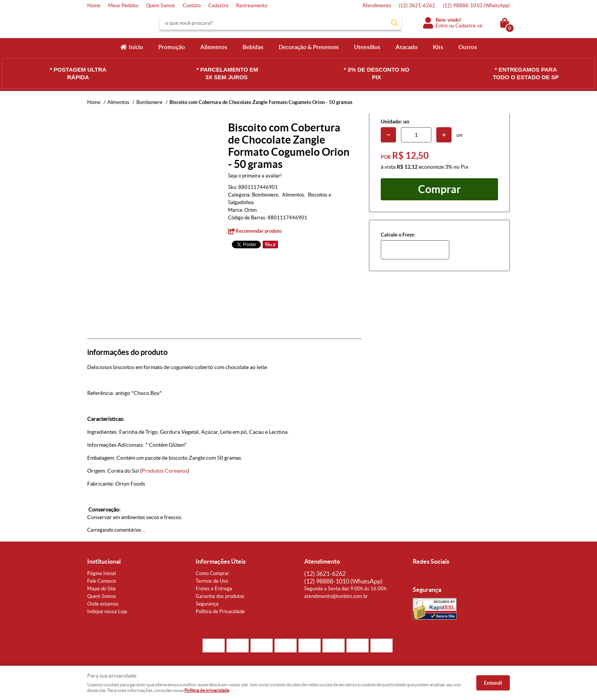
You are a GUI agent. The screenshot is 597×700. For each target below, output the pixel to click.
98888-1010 (476, 6)
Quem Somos (161, 6)
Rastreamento (252, 6)
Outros (468, 47)
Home (94, 6)
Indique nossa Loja (107, 611)
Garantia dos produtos (220, 596)
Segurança (207, 604)
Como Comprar (212, 573)
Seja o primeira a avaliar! (255, 176)
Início (136, 47)
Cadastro (218, 6)
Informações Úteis (221, 561)
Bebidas (253, 47)
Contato (192, 6)
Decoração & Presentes (309, 47)
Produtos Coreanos (165, 471)
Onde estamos (103, 604)
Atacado (407, 47)
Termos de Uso (212, 581)
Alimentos (214, 47)
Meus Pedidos (123, 6)
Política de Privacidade (220, 611)
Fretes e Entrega (214, 589)
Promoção (172, 47)
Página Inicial (101, 573)
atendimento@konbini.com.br (336, 596)
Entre (442, 26)
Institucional (104, 561)
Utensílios (367, 47)
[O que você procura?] (394, 23)
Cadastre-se (469, 26)
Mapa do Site (101, 589)
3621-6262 (417, 6)
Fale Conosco (102, 581)
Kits (438, 47)
